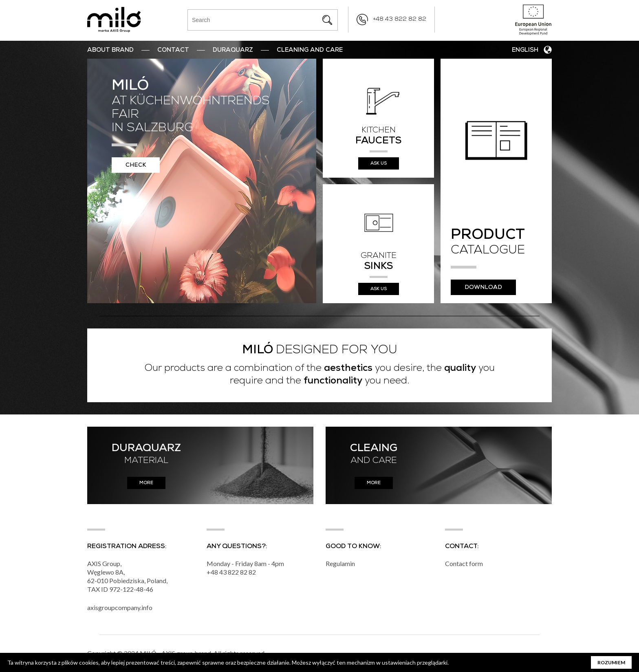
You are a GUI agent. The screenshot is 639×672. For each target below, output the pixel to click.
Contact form (464, 563)
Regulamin (340, 563)
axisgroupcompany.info (120, 607)
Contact (173, 51)
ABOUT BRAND (110, 51)
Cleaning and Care (310, 51)
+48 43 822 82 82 (400, 20)
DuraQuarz (233, 51)
